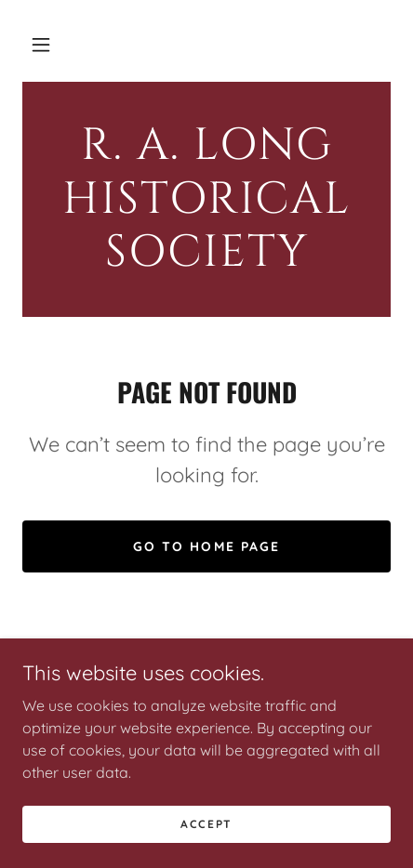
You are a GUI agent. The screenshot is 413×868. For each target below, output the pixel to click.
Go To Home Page (206, 546)
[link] (206, 199)
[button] (41, 45)
